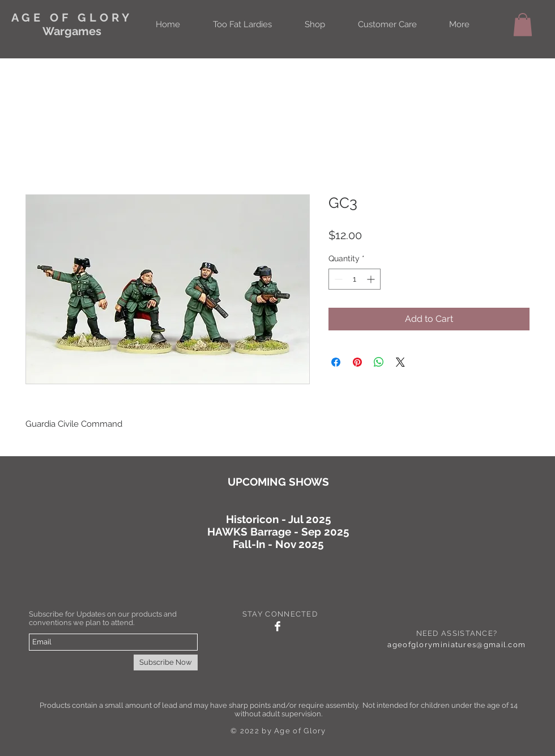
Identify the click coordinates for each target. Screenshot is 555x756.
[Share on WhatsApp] (379, 362)
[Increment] (372, 279)
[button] (523, 25)
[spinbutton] (355, 279)
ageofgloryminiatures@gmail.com (456, 645)
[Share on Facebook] (336, 362)
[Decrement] (337, 279)
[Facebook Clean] (277, 626)
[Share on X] (400, 362)
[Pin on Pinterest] (357, 362)
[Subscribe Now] (166, 662)
